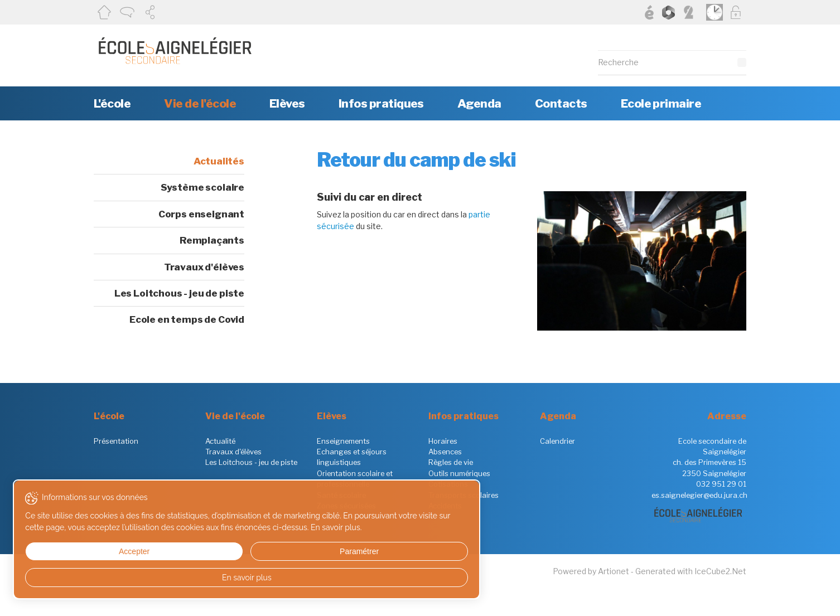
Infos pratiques (381, 103)
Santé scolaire (341, 495)
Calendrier (557, 441)
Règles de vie (451, 462)
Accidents (445, 506)
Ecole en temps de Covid (187, 319)
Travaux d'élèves (204, 267)
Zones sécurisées (346, 506)
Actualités (219, 161)
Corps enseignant (201, 214)
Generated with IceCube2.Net (691, 571)
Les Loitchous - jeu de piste (179, 293)
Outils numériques (459, 473)
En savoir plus (107, 578)
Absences (445, 452)
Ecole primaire (661, 103)
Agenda (479, 103)
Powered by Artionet (591, 571)
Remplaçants (212, 240)
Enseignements (343, 441)
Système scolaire (202, 187)
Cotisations (448, 484)
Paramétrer (148, 551)
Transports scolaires (464, 495)
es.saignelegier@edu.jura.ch (699, 495)
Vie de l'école (200, 103)
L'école (112, 103)
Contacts (561, 103)
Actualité (220, 441)
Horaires (443, 441)
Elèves (287, 103)
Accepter (66, 551)
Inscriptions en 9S (348, 517)
